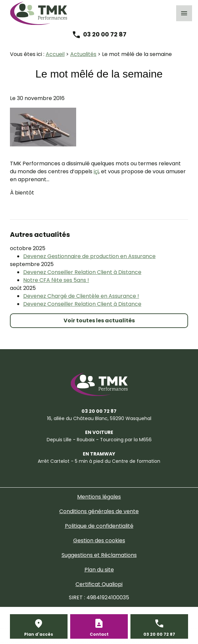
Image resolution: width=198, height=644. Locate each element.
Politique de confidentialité (99, 526)
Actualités (83, 54)
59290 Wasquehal (99, 418)
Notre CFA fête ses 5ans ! (56, 280)
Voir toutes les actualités (99, 321)
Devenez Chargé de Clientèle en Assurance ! (81, 296)
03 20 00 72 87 (105, 34)
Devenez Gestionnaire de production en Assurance (89, 256)
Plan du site (99, 570)
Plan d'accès (39, 634)
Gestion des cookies (99, 540)
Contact (99, 634)
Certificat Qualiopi (99, 584)
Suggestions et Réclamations (99, 555)
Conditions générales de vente (99, 511)
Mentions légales (99, 497)
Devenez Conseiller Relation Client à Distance (82, 272)
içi (96, 171)
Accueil (55, 54)
